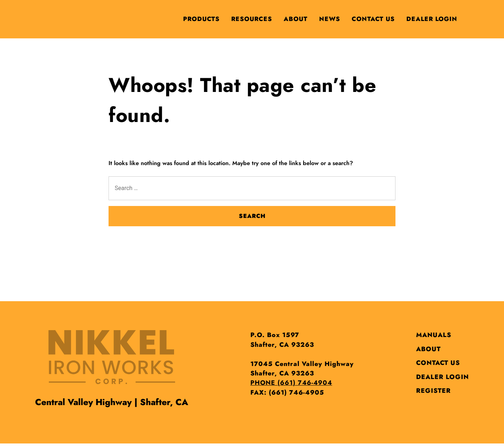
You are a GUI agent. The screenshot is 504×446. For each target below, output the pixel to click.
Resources (252, 19)
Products (201, 19)
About (296, 19)
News (330, 19)
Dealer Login (432, 19)
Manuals (434, 335)
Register (433, 391)
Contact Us (373, 19)
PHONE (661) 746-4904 (291, 383)
